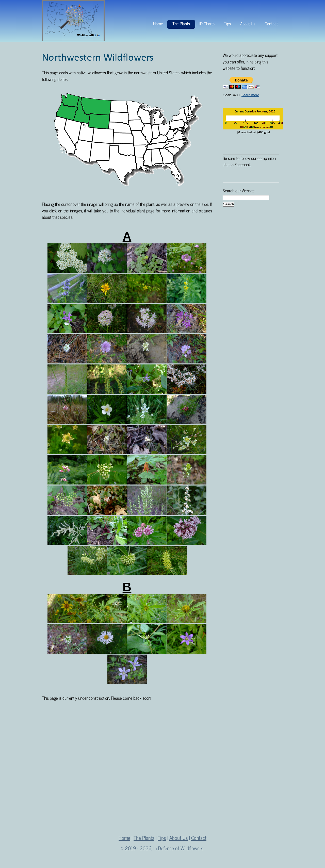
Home (158, 24)
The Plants (181, 24)
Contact (271, 24)
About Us (248, 24)
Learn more (250, 95)
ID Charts (207, 24)
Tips (227, 24)
